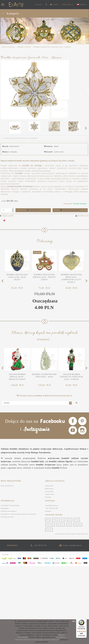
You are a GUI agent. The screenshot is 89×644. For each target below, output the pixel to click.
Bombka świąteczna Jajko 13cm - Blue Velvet (17, 288)
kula (55, 548)
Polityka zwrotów (7, 546)
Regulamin (5, 537)
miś (69, 553)
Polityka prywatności (9, 540)
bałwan (49, 558)
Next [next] (87, 128)
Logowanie (49, 514)
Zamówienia (50, 523)
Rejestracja (49, 517)
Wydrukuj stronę (82, 216)
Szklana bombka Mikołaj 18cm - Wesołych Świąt (17, 387)
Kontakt (48, 526)
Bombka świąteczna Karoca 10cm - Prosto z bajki (44, 288)
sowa (77, 548)
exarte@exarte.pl (52, 534)
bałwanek (78, 553)
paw (70, 548)
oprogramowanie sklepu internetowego (68, 562)
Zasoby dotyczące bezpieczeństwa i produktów (20, 138)
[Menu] (85, 620)
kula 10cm (50, 553)
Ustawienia (49, 520)
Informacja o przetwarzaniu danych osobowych (18, 543)
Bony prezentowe (7, 514)
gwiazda (61, 553)
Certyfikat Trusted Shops (10, 534)
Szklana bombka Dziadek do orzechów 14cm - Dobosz (72, 387)
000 (48, 548)
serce (62, 548)
